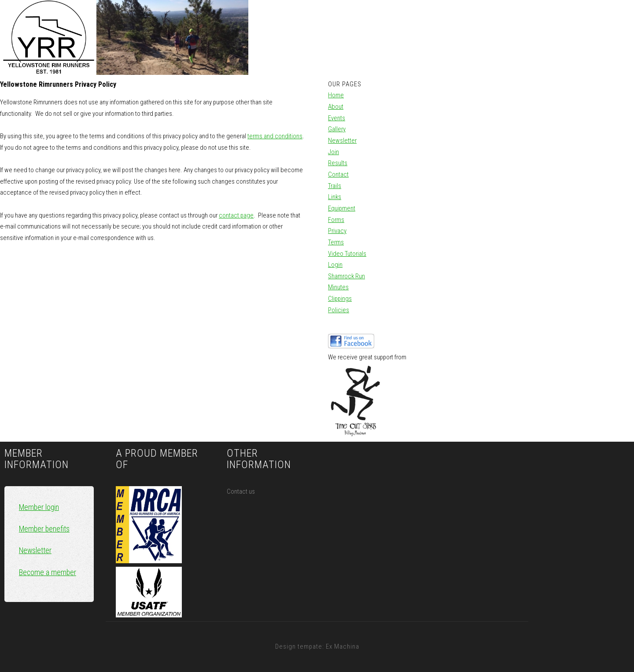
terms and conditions (275, 136)
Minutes (338, 287)
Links (335, 197)
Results (338, 163)
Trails (335, 186)
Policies (339, 310)
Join (334, 152)
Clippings (340, 299)
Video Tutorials (347, 254)
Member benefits (44, 529)
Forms (336, 220)
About (336, 107)
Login (335, 265)
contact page (236, 215)
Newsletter (342, 140)
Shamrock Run (346, 276)
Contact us (241, 491)
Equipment (342, 208)
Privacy (337, 231)
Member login (39, 507)
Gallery (337, 129)
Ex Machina (343, 646)
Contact (338, 174)
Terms (336, 242)
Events (337, 118)
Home (336, 95)
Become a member (48, 572)
